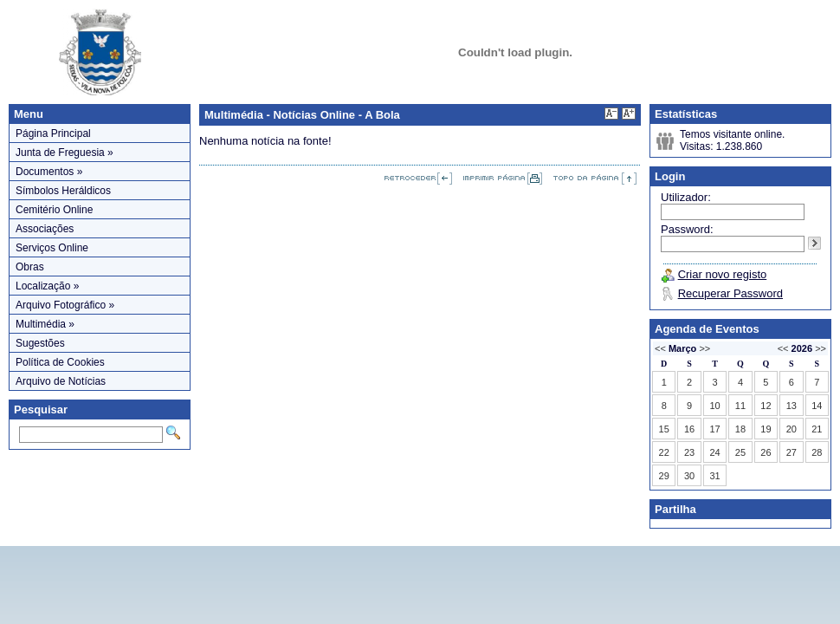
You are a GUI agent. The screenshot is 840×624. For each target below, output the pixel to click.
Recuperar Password (730, 293)
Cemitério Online (54, 210)
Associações (45, 229)
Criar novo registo (723, 274)
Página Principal (53, 133)
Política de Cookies (60, 362)
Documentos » (49, 172)
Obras (30, 267)
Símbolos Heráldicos (63, 191)
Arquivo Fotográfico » (65, 305)
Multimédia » (45, 324)
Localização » (47, 286)
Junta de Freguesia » (65, 153)
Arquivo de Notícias (61, 381)
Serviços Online (52, 248)
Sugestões (40, 343)
